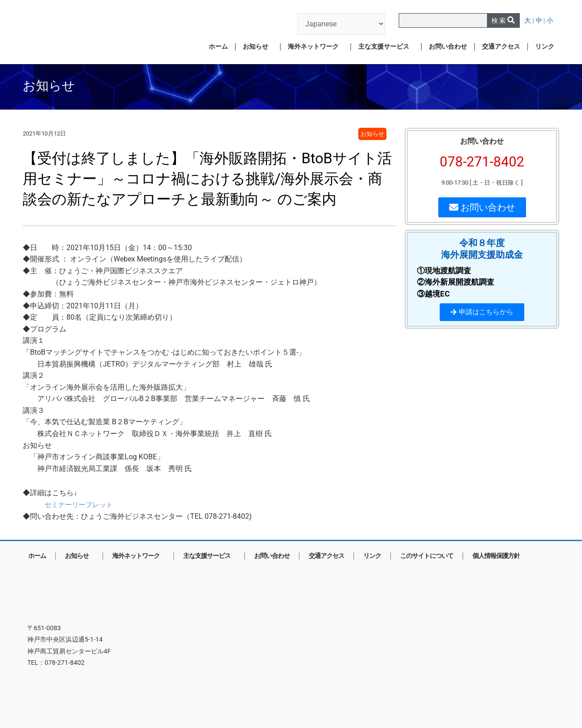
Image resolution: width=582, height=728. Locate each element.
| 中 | (539, 21)
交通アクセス (501, 47)
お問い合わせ (448, 47)
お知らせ (258, 47)
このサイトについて (427, 556)
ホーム (218, 47)
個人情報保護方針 (496, 556)
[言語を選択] (341, 24)
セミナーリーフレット (81, 505)
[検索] (503, 20)
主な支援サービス (386, 47)
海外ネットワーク (316, 47)
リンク (545, 47)
